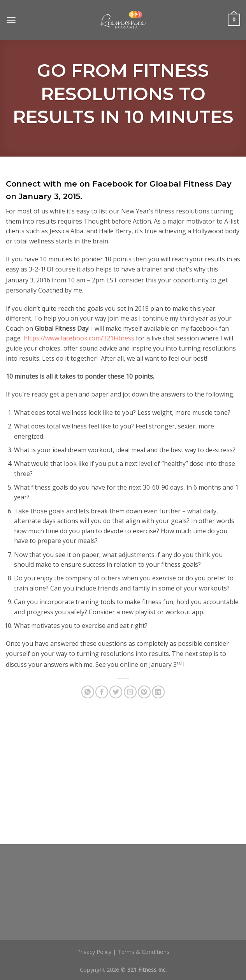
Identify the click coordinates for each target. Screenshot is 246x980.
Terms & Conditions (143, 952)
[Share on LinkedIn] (158, 692)
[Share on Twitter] (116, 692)
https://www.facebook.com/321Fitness (79, 338)
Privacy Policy (94, 952)
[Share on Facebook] (102, 692)
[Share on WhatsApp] (88, 692)
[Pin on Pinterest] (144, 692)
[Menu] (11, 20)
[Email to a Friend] (130, 692)
